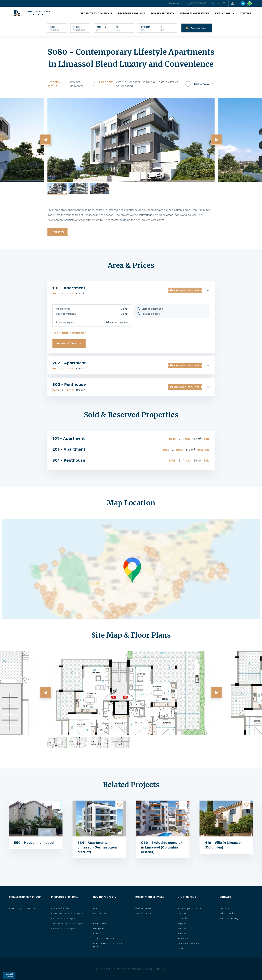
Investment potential (188, 944)
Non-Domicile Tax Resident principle (108, 945)
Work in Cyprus (143, 913)
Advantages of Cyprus (189, 908)
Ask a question (176, 3)
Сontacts (224, 908)
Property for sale (60, 908)
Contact (246, 13)
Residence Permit (145, 908)
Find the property (229, 919)
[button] (46, 140)
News (180, 949)
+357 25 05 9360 (197, 3)
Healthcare (183, 939)
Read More (58, 232)
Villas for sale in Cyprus (64, 919)
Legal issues (100, 913)
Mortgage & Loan (103, 929)
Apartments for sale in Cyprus (67, 913)
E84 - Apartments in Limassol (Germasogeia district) (97, 847)
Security (182, 929)
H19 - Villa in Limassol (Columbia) (223, 845)
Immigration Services (195, 13)
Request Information (69, 343)
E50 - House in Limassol (34, 843)
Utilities (97, 934)
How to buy (99, 908)
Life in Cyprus (224, 13)
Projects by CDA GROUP (96, 13)
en (213, 3)
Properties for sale (132, 13)
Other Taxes (100, 924)
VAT (95, 919)
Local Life (183, 919)
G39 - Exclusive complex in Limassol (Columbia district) (162, 847)
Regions (182, 924)
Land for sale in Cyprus (64, 929)
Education (183, 934)
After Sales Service (104, 939)
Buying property (163, 13)
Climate (182, 913)
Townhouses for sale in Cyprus (68, 924)
